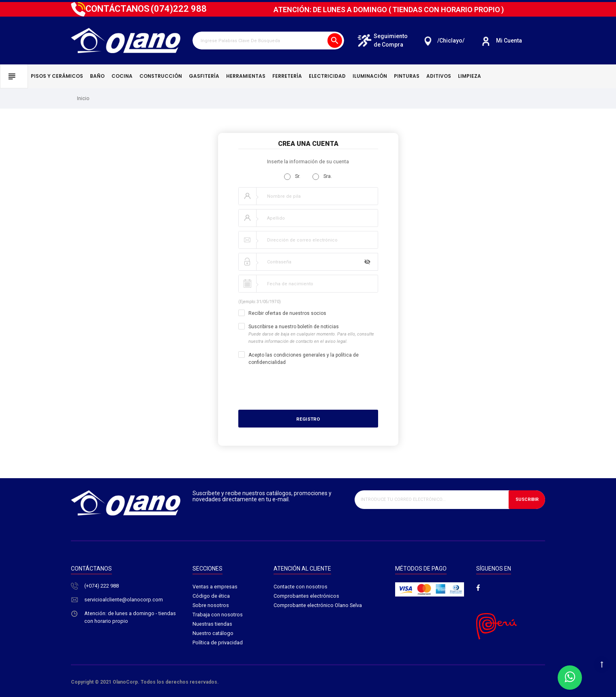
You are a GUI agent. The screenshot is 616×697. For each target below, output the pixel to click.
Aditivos (439, 76)
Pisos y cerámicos (57, 76)
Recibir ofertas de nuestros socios (287, 313)
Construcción (161, 76)
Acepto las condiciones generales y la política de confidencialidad (304, 359)
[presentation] (338, 388)
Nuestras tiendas (212, 625)
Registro (308, 419)
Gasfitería (204, 76)
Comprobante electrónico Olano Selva (318, 606)
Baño (97, 76)
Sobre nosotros (211, 606)
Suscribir (526, 499)
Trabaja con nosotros (218, 615)
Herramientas (246, 76)
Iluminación (370, 76)
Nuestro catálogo (213, 634)
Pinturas (407, 76)
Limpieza (469, 76)
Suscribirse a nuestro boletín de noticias (311, 334)
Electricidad (327, 76)
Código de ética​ (211, 596)
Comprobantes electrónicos (306, 596)
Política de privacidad (218, 644)
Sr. (292, 176)
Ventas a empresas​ (215, 587)
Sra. (322, 176)
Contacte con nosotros (301, 587)
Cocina (122, 76)
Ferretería (287, 76)
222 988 (179, 9)
